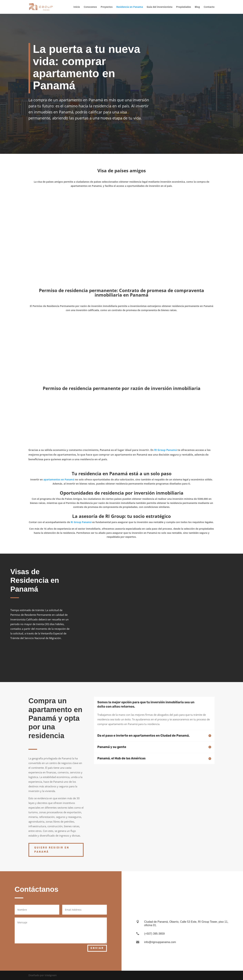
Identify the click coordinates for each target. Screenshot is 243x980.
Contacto (209, 7)
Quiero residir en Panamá (52, 850)
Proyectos (107, 7)
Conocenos (90, 7)
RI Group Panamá (165, 450)
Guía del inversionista (160, 7)
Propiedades (184, 7)
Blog (197, 7)
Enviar (97, 948)
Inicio (77, 7)
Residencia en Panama (130, 7)
